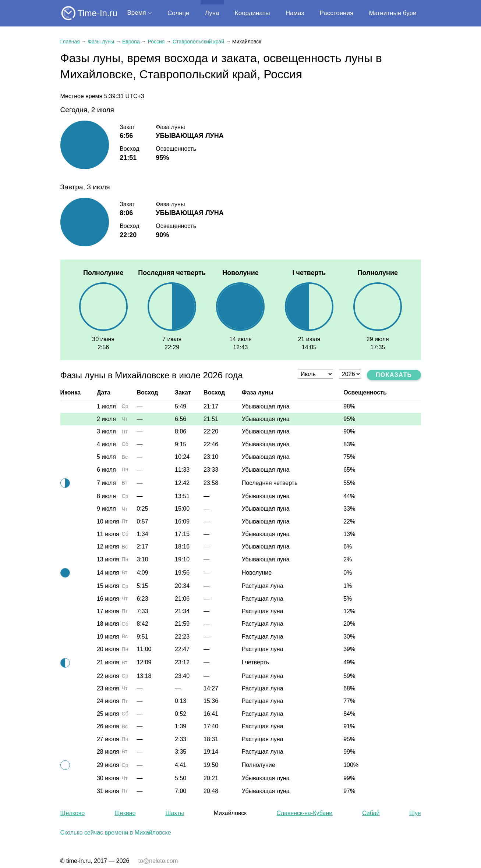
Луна (212, 13)
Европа (131, 42)
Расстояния (337, 13)
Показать (394, 375)
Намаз (295, 13)
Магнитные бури (392, 13)
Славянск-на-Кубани (304, 813)
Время (137, 13)
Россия (156, 42)
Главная (70, 42)
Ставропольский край (198, 42)
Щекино (125, 813)
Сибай (371, 813)
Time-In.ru (98, 13)
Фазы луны (101, 42)
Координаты (252, 13)
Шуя (415, 813)
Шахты (175, 813)
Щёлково (73, 813)
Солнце (178, 13)
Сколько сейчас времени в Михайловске (116, 833)
